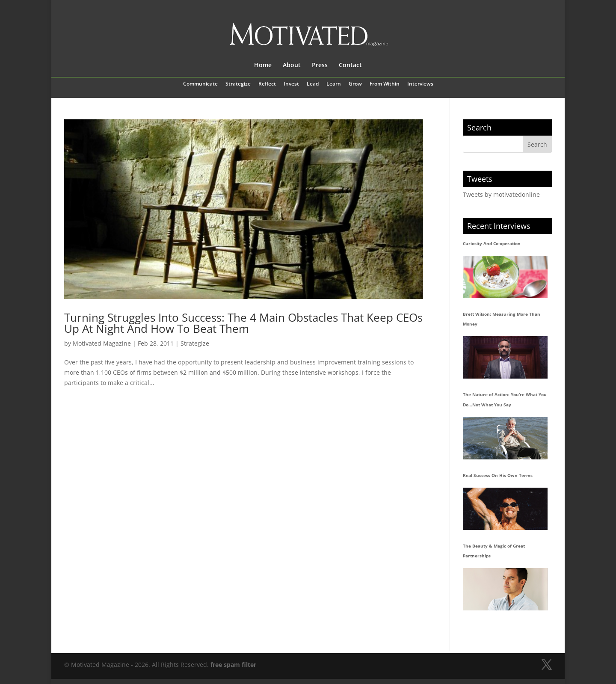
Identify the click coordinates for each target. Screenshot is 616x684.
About (292, 65)
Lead (313, 84)
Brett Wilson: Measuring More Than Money (502, 319)
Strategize (238, 84)
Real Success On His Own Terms (498, 475)
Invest (291, 84)
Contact (350, 65)
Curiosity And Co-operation (492, 243)
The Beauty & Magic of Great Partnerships (494, 551)
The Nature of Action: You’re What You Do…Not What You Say (505, 400)
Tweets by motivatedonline (501, 194)
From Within (385, 84)
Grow (355, 84)
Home (263, 65)
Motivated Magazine (102, 343)
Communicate (200, 84)
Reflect (267, 84)
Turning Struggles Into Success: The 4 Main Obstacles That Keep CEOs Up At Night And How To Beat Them (243, 323)
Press (320, 65)
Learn (334, 84)
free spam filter (233, 665)
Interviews (420, 84)
